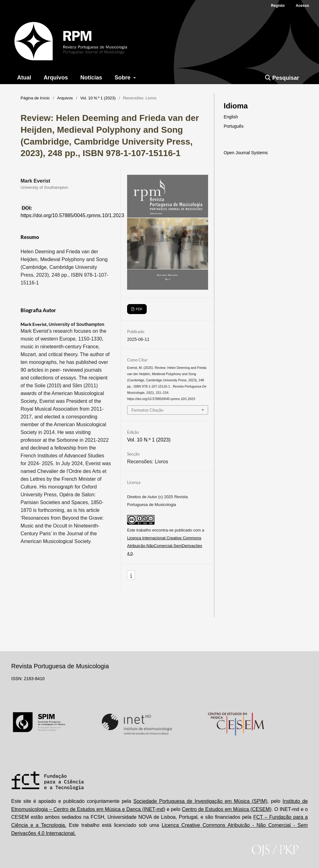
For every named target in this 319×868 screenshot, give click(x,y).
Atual (24, 78)
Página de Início (35, 98)
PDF (139, 309)
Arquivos (56, 78)
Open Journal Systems (246, 153)
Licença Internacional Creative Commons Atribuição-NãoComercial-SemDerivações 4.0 (165, 546)
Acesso (302, 6)
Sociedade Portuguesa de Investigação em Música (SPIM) (200, 801)
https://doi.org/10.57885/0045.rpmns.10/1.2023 (72, 215)
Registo (278, 6)
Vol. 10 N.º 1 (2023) (98, 98)
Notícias (91, 78)
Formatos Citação (147, 410)
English (231, 117)
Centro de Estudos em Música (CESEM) (227, 809)
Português (234, 126)
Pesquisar (282, 78)
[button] (131, 575)
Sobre (123, 78)
